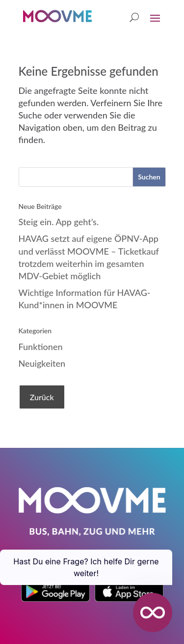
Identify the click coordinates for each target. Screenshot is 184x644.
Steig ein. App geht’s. (59, 222)
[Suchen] (149, 177)
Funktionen (41, 347)
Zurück (42, 397)
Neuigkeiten (42, 363)
